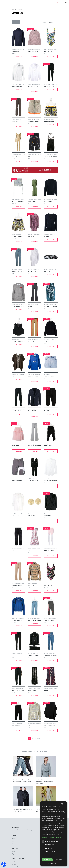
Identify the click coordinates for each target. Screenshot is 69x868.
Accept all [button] (47, 860)
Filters (16, 22)
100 (39, 739)
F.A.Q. (13, 862)
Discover (18, 57)
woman (14, 838)
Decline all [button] (60, 860)
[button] (4, 864)
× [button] (65, 804)
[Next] (42, 739)
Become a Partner (17, 867)
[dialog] (54, 834)
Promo (13, 851)
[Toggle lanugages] (57, 3)
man (13, 841)
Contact (14, 864)
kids (13, 844)
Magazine (14, 854)
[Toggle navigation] (66, 2)
